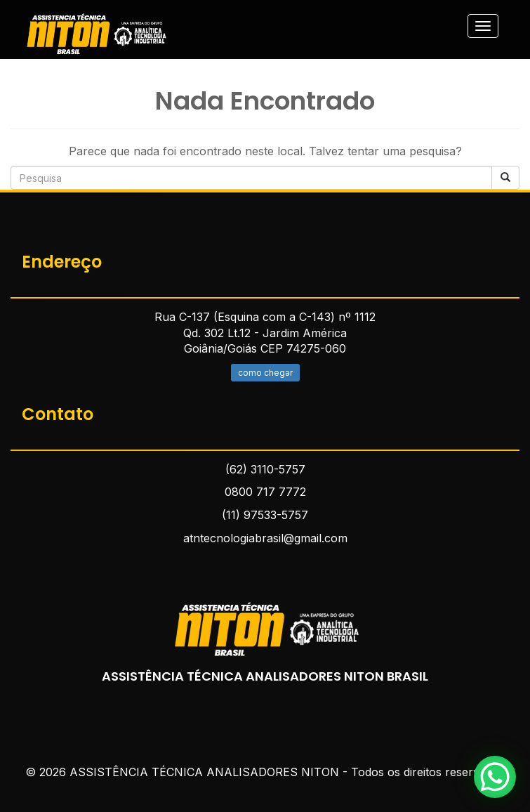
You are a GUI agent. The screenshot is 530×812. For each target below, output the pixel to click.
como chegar (265, 373)
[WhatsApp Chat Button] (495, 777)
